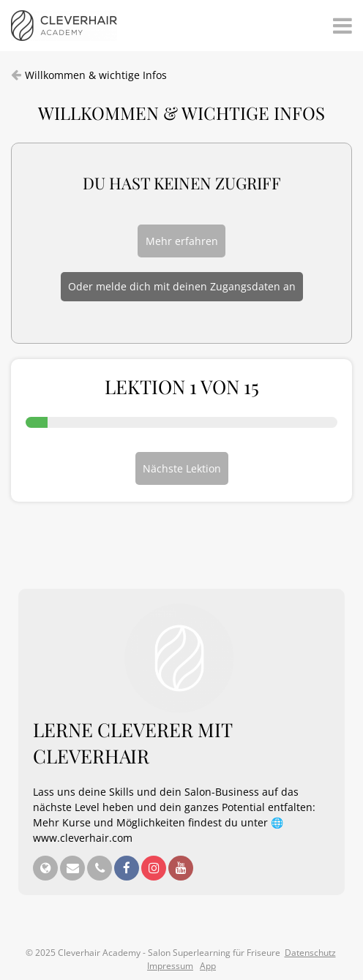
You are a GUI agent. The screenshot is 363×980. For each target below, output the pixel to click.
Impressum (170, 966)
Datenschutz (310, 953)
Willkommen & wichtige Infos (96, 75)
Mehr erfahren (182, 241)
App (208, 966)
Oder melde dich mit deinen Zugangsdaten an (182, 286)
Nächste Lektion (182, 468)
